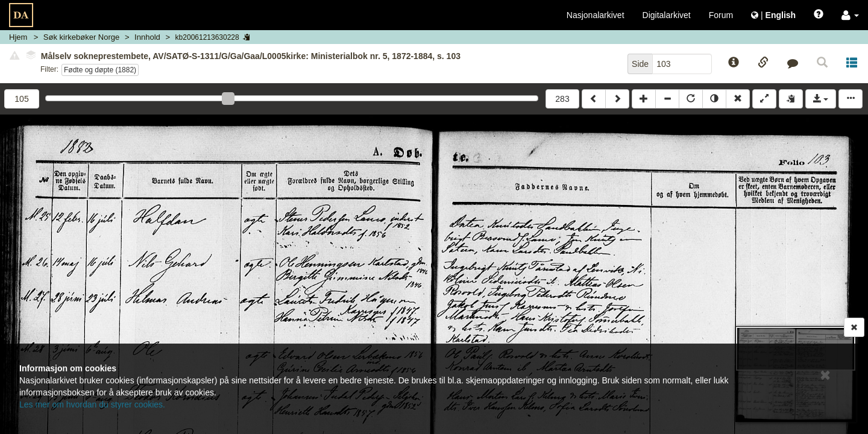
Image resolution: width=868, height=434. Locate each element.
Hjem (18, 37)
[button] (850, 15)
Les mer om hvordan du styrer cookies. (92, 404)
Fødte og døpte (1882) (100, 70)
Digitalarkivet (667, 15)
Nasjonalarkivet (596, 15)
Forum (721, 15)
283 (562, 99)
